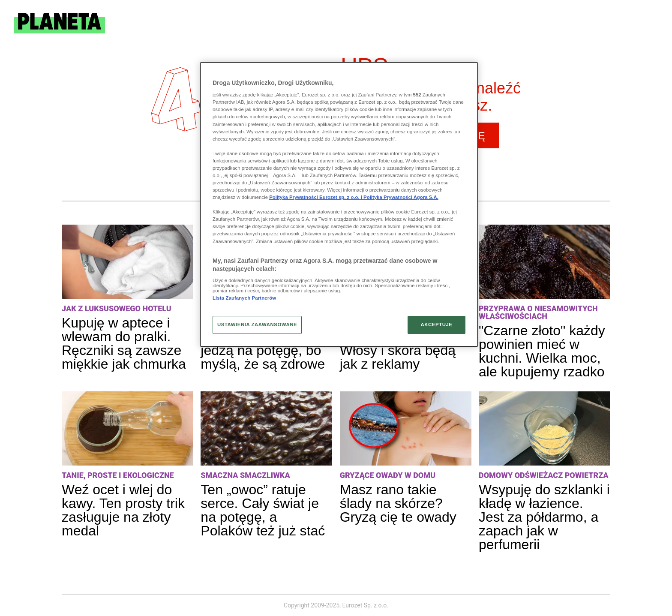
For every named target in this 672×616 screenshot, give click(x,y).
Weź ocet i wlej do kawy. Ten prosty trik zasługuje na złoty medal (123, 510)
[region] (339, 204)
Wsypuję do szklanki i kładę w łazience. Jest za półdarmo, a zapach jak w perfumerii (544, 517)
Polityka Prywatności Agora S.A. (401, 197)
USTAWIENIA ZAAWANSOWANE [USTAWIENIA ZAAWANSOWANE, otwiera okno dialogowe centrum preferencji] (257, 325)
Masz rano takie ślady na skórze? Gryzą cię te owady (398, 503)
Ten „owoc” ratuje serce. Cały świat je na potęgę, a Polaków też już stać (263, 510)
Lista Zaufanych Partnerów (244, 298)
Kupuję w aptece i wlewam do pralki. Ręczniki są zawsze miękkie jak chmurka (124, 343)
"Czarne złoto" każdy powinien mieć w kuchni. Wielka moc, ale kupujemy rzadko (542, 351)
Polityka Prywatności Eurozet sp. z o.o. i (316, 197)
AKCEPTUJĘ (436, 325)
